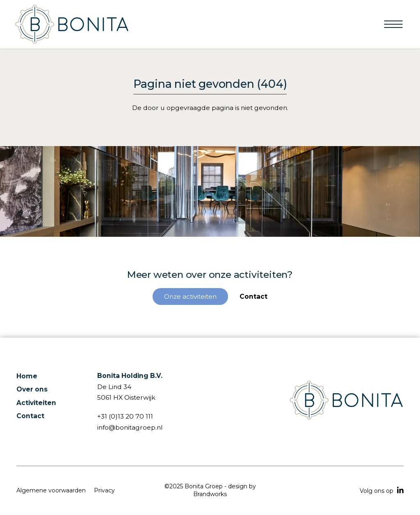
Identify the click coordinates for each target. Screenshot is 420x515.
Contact (30, 416)
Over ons (32, 389)
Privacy (104, 490)
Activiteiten (36, 403)
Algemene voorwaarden (51, 490)
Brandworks (210, 494)
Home (27, 376)
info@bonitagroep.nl (130, 427)
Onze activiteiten (190, 296)
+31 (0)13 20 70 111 (125, 416)
